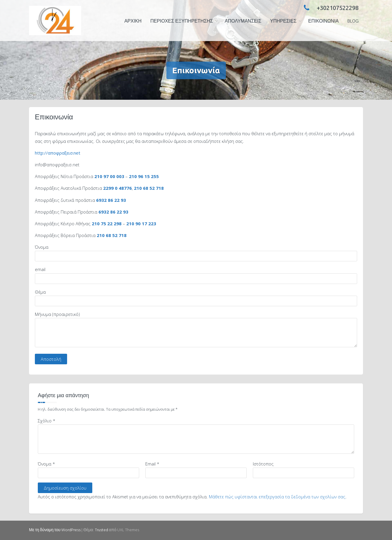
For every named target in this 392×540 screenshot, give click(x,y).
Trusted (102, 530)
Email (152, 464)
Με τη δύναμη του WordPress (55, 530)
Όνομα (46, 464)
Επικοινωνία (323, 21)
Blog (353, 21)
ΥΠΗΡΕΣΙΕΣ (283, 21)
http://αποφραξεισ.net (58, 153)
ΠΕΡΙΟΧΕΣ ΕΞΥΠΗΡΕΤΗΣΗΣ (182, 21)
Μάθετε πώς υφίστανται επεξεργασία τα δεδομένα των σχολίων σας (277, 497)
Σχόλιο (47, 421)
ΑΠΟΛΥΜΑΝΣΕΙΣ (243, 21)
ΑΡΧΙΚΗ (133, 21)
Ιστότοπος (263, 464)
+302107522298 (330, 8)
